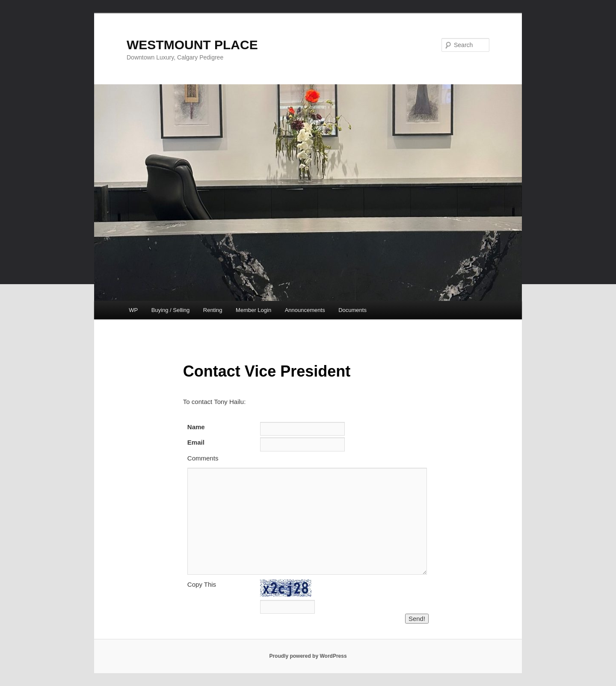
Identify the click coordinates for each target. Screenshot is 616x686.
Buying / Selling (171, 310)
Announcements (305, 310)
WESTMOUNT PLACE (192, 45)
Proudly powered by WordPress (308, 656)
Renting (213, 310)
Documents (352, 310)
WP (133, 310)
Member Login (253, 310)
